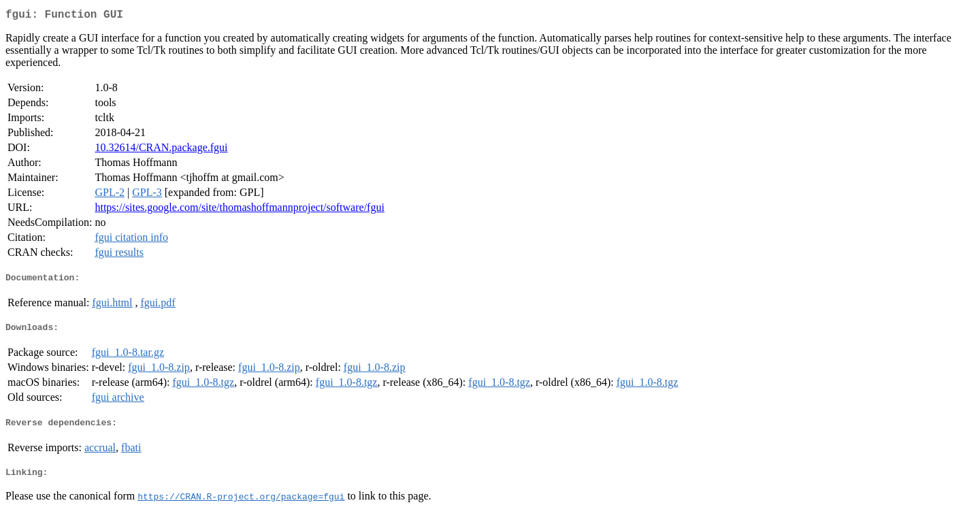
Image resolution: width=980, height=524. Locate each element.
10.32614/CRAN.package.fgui (161, 150)
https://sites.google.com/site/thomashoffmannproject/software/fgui (239, 210)
